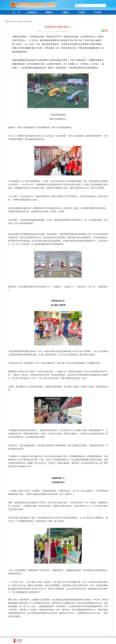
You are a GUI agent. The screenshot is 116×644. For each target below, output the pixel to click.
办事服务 (65, 12)
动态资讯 (14, 21)
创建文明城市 (28, 21)
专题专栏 (21, 21)
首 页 (16, 12)
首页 (9, 21)
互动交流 (82, 12)
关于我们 (98, 12)
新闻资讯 (49, 12)
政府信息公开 (33, 12)
